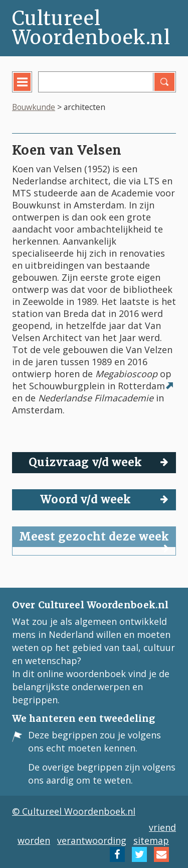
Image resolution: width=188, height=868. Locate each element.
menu (29, 89)
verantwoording (92, 840)
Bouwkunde (34, 107)
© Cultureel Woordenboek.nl (74, 811)
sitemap (151, 840)
